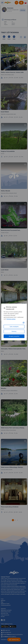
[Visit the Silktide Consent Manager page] (24, 323)
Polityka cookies (11, 319)
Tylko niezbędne (14, 327)
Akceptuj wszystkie (14, 336)
